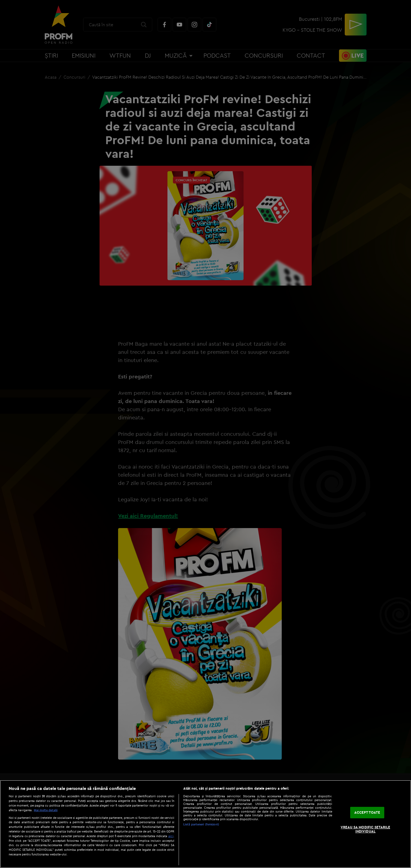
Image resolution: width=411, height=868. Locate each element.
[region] (205, 824)
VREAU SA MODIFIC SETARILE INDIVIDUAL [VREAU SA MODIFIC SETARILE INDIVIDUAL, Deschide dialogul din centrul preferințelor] (365, 829)
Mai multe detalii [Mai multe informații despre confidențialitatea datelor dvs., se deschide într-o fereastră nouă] (46, 810)
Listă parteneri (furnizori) (201, 824)
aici (171, 836)
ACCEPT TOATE (367, 812)
